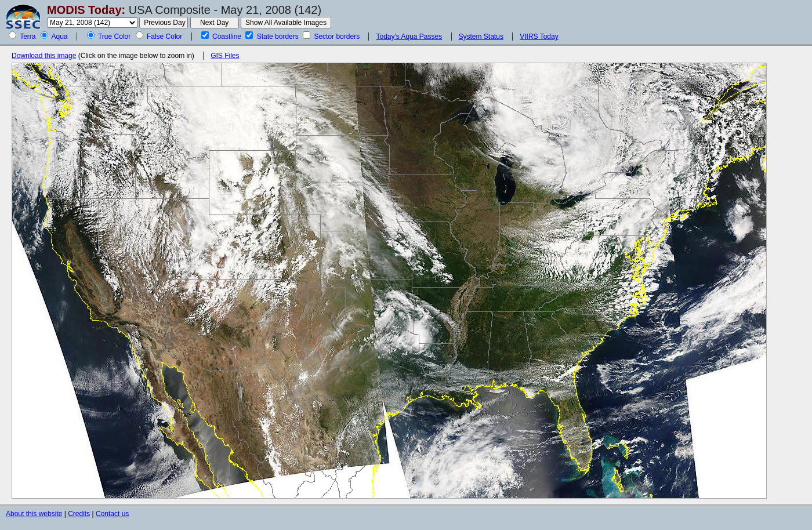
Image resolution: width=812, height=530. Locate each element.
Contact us (112, 514)
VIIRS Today (539, 37)
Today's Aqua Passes (409, 37)
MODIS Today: (86, 10)
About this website (34, 514)
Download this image (44, 56)
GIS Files (225, 56)
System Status (481, 37)
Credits (79, 514)
